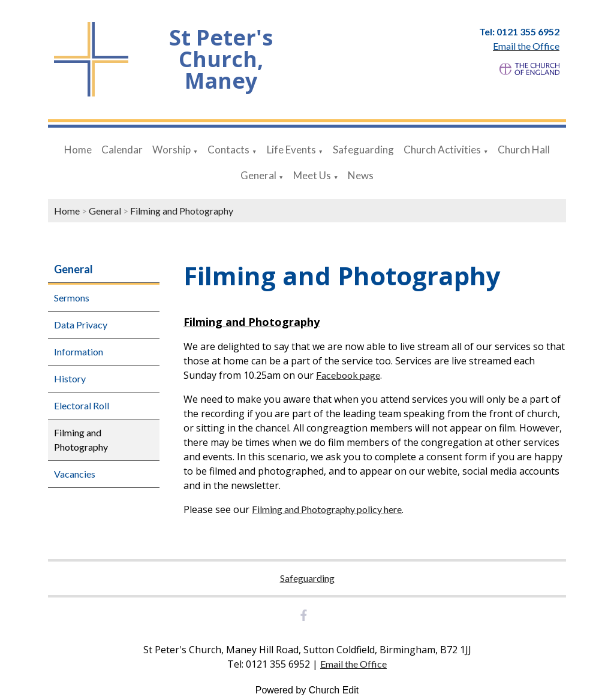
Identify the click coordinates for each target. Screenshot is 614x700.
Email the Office (353, 664)
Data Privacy (81, 325)
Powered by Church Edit (307, 690)
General (258, 175)
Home (78, 150)
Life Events (291, 150)
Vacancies (75, 474)
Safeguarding (363, 150)
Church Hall (524, 150)
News (361, 175)
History (70, 378)
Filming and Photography (182, 211)
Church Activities (442, 150)
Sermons (72, 298)
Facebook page (348, 375)
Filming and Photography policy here (327, 509)
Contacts (228, 150)
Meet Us (312, 175)
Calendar (122, 150)
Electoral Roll (82, 405)
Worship (171, 150)
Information (79, 351)
